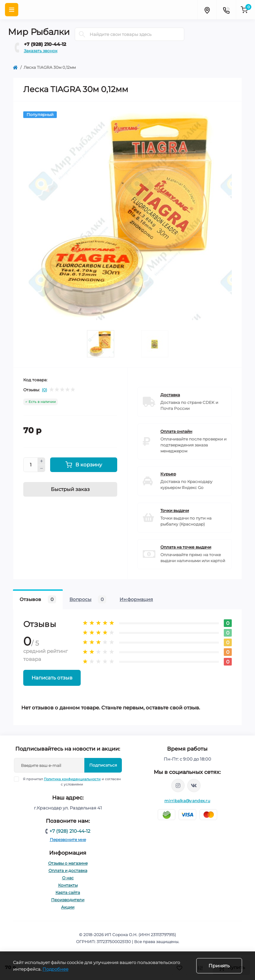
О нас (68, 878)
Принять (219, 966)
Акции (68, 907)
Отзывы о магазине (68, 863)
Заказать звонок (41, 51)
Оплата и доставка (68, 870)
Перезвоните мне (68, 840)
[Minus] (42, 469)
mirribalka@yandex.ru (187, 801)
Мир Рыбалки (39, 32)
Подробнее (55, 969)
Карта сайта (68, 892)
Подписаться (103, 765)
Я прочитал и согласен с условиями (72, 782)
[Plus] (42, 461)
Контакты (68, 885)
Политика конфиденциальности (72, 779)
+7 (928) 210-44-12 (45, 44)
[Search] (82, 34)
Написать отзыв (52, 678)
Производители (68, 900)
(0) (44, 390)
